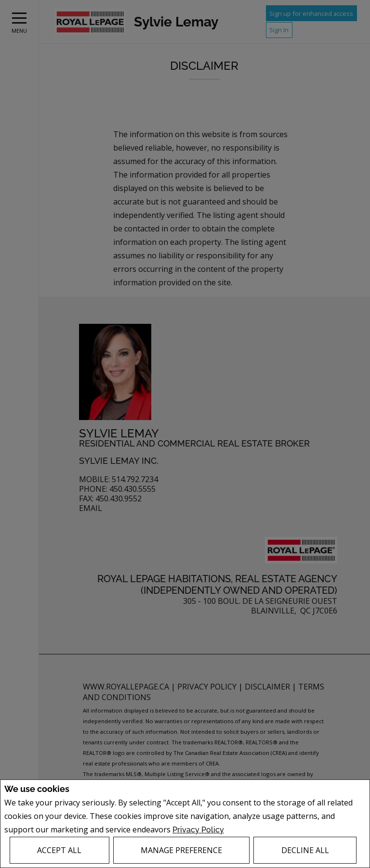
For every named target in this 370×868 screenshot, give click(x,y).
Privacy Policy (198, 830)
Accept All (59, 850)
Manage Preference (181, 850)
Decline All (305, 850)
